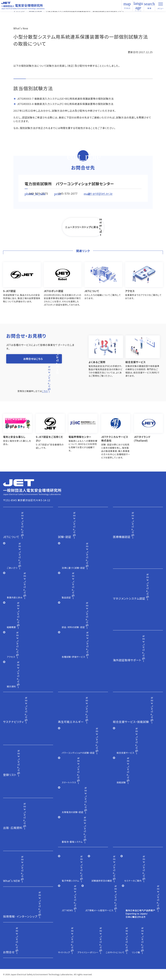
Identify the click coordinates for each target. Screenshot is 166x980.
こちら (45, 391)
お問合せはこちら (33, 359)
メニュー (161, 7)
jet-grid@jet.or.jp (100, 193)
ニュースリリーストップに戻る (82, 227)
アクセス (127, 8)
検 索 (149, 6)
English (138, 11)
